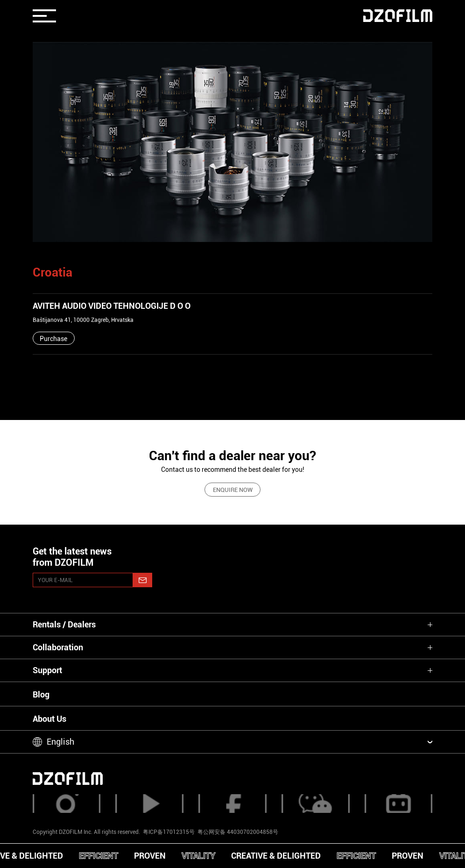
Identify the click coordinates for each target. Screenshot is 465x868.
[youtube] (149, 804)
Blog (41, 694)
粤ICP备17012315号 (169, 832)
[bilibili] (399, 804)
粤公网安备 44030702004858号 (237, 832)
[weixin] (316, 804)
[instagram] (67, 804)
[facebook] (232, 804)
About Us (49, 719)
